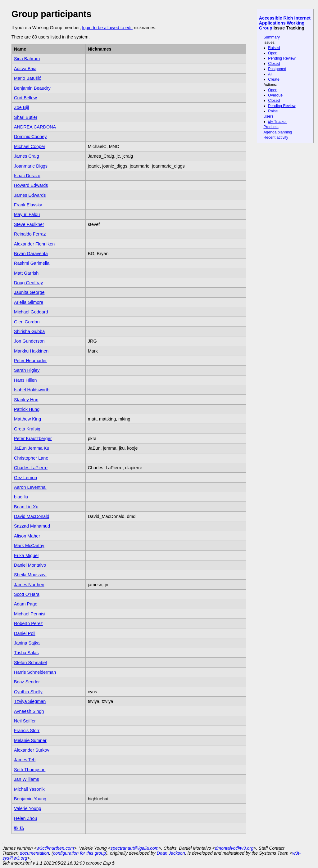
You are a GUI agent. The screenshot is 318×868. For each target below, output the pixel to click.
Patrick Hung (27, 409)
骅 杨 (19, 828)
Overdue (275, 95)
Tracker (277, 122)
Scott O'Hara (27, 594)
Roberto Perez (28, 623)
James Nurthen (29, 585)
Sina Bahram (27, 59)
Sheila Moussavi (30, 575)
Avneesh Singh (29, 711)
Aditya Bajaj (26, 69)
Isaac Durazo (27, 176)
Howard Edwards (31, 185)
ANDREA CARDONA (35, 127)
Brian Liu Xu (26, 507)
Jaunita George (29, 292)
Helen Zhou (25, 818)
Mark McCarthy (29, 546)
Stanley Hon (26, 400)
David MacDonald (32, 516)
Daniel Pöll (25, 633)
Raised (274, 48)
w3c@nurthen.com (55, 848)
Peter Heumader (30, 361)
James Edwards (30, 195)
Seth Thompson (30, 770)
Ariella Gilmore (29, 302)
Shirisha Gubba (29, 331)
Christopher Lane (31, 458)
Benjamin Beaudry (32, 88)
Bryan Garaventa (31, 254)
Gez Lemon (25, 478)
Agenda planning (278, 132)
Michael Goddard (31, 312)
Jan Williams (27, 779)
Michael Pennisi (30, 614)
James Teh (25, 760)
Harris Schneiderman (35, 672)
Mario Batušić (27, 78)
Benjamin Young (30, 799)
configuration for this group (79, 853)
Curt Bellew (25, 98)
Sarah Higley (27, 370)
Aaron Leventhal (30, 487)
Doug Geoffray (28, 283)
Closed (274, 64)
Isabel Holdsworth (32, 390)
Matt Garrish (26, 273)
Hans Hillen (25, 380)
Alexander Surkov (32, 750)
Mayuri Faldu (27, 214)
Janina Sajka (27, 643)
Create (274, 79)
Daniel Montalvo (30, 565)
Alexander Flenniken (34, 244)
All (270, 74)
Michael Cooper (30, 146)
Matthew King (27, 419)
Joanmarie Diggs (31, 166)
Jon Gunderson (29, 341)
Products (271, 127)
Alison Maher (27, 536)
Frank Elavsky (28, 205)
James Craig (27, 156)
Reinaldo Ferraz (30, 234)
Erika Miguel (26, 555)
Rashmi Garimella (32, 263)
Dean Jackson (171, 853)
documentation (34, 853)
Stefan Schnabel (30, 663)
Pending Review (282, 58)
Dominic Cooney (30, 137)
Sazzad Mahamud (32, 526)
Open (273, 53)
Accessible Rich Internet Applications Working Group (285, 23)
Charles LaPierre (31, 468)
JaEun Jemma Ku (32, 448)
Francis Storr (27, 731)
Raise (273, 111)
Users (268, 116)
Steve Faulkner (29, 224)
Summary (271, 37)
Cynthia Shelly (28, 692)
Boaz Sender (27, 682)
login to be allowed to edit (107, 28)
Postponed (277, 69)
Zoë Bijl (21, 107)
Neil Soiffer (25, 721)
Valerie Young (28, 808)
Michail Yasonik (29, 789)
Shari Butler (26, 117)
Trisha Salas (26, 653)
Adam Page (26, 604)
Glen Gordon (27, 322)
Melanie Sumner (30, 740)
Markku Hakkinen (31, 351)
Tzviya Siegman (30, 701)
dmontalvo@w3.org (234, 848)
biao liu (21, 497)
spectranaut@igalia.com (135, 848)
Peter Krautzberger (33, 438)
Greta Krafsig (27, 429)
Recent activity (276, 137)
